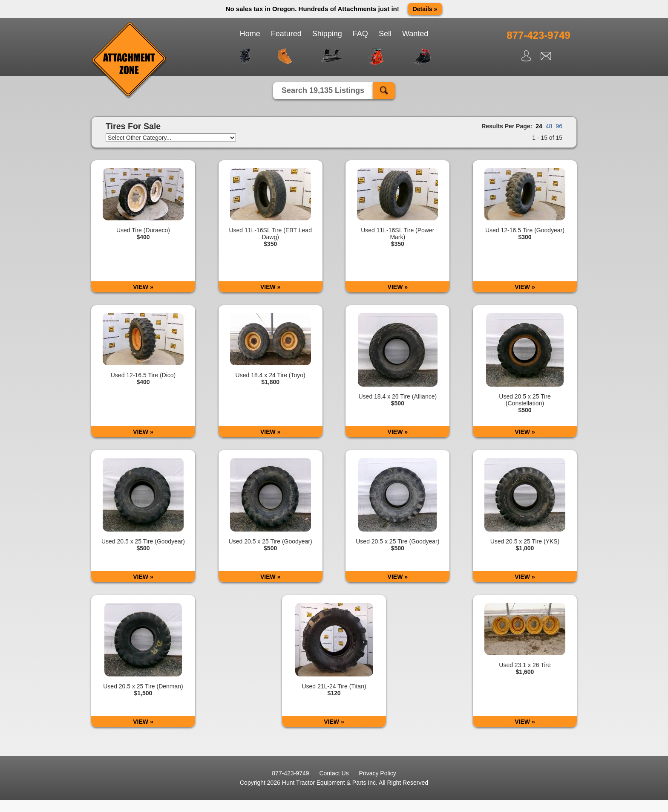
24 (539, 126)
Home (250, 34)
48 (549, 126)
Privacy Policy (378, 773)
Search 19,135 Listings (323, 90)
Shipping (327, 34)
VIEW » (143, 287)
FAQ (360, 34)
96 (559, 126)
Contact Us (334, 773)
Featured (286, 34)
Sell (385, 34)
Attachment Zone (130, 61)
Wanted (415, 34)
